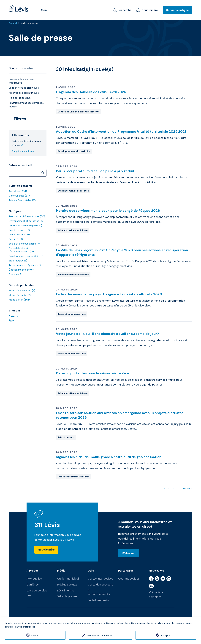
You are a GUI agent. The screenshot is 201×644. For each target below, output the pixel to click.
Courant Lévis (127, 579)
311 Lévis (47, 525)
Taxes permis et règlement (26, 265)
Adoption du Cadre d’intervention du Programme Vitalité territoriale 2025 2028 (121, 132)
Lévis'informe (66, 591)
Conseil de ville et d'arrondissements (21, 250)
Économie (16, 274)
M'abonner (129, 553)
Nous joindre (147, 10)
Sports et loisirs (20, 230)
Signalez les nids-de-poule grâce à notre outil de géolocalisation (109, 457)
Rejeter (35, 635)
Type (12, 320)
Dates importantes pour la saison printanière (93, 373)
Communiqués (19, 196)
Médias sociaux (67, 585)
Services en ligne (178, 10)
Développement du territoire (26, 256)
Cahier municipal (68, 579)
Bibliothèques (18, 261)
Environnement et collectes (27, 221)
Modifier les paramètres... (100, 635)
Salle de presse (29, 23)
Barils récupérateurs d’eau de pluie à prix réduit (95, 171)
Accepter (166, 635)
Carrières (33, 585)
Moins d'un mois (20, 295)
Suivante (187, 489)
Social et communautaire (25, 244)
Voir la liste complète (156, 595)
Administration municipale (25, 226)
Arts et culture (19, 235)
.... (179, 489)
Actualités (18, 191)
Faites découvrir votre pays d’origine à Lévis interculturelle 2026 (109, 294)
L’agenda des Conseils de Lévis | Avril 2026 (91, 92)
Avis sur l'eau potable (23, 200)
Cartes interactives (100, 579)
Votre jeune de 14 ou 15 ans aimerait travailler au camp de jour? (107, 334)
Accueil (13, 23)
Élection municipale (21, 270)
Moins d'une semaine (22, 291)
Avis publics (34, 579)
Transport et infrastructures (27, 216)
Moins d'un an (19, 300)
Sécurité (16, 239)
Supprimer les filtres (23, 151)
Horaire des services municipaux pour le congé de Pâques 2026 (108, 211)
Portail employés (98, 600)
